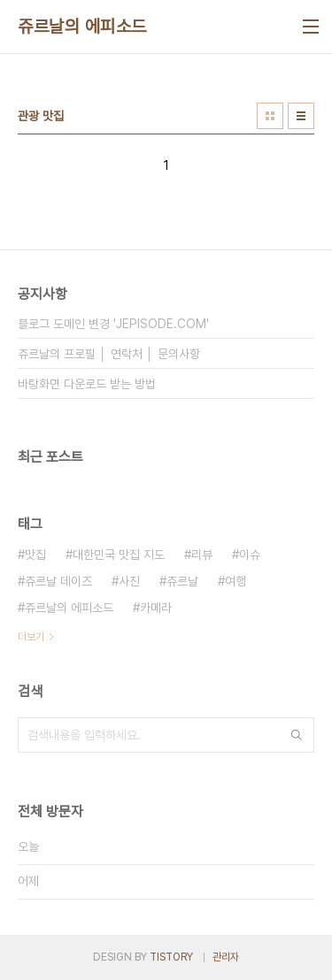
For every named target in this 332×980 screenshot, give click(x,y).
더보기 (31, 637)
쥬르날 (182, 581)
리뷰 (202, 555)
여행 (235, 581)
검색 (297, 735)
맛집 (35, 555)
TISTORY (171, 957)
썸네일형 (270, 116)
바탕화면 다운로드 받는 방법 (87, 384)
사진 (129, 581)
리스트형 (301, 116)
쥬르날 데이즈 (58, 581)
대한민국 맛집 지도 (119, 555)
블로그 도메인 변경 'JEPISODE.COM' (113, 324)
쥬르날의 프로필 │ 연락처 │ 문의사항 (109, 354)
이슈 (250, 555)
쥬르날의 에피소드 (82, 27)
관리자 (226, 957)
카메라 (156, 608)
